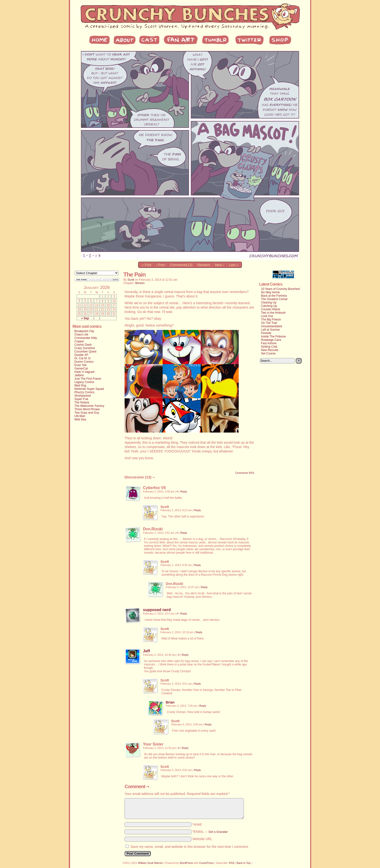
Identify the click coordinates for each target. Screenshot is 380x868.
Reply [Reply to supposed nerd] (184, 614)
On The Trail (269, 323)
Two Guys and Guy (87, 413)
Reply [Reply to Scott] (198, 510)
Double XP (81, 355)
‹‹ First (146, 265)
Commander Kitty (86, 338)
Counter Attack (271, 309)
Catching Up (269, 306)
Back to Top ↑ (245, 863)
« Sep (85, 318)
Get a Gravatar (218, 832)
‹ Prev (161, 265)
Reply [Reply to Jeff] (185, 655)
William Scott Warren (150, 863)
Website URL (202, 839)
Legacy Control (84, 382)
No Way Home (270, 292)
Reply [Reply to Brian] (203, 706)
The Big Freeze (271, 319)
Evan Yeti (80, 365)
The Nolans (82, 402)
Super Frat (81, 399)
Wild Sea (80, 419)
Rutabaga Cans (271, 340)
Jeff (146, 651)
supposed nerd (157, 610)
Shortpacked (83, 396)
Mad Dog (80, 385)
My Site (190, 17)
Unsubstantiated (272, 326)
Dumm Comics (84, 362)
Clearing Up (269, 303)
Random (204, 265)
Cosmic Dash (83, 345)
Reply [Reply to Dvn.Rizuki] (184, 533)
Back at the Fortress (274, 296)
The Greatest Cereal (274, 299)
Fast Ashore (269, 343)
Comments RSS (245, 473)
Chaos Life (81, 335)
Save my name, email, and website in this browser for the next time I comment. (190, 847)
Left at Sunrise (270, 330)
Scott (131, 280)
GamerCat (81, 368)
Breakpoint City (84, 331)
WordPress (186, 863)
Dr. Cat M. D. (83, 358)
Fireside (266, 333)
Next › (219, 265)
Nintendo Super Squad (89, 389)
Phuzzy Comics (84, 392)
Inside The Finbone (273, 336)
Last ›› (234, 265)
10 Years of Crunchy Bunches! (281, 289)
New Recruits (270, 350)
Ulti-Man (80, 416)
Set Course (268, 353)
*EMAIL (210, 832)
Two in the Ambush (273, 313)
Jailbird (79, 375)
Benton (140, 283)
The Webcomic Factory (89, 406)
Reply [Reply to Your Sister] (185, 748)
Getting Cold (269, 347)
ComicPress (206, 863)
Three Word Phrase (87, 409)
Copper (79, 341)
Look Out (267, 316)
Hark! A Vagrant (84, 372)
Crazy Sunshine (85, 348)
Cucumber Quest (85, 352)
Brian (170, 702)
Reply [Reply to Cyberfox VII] (184, 491)
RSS (232, 863)
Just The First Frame (88, 379)
